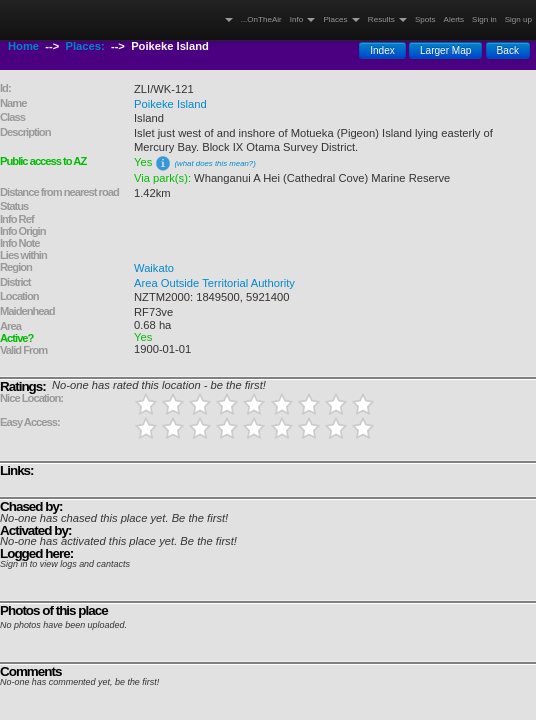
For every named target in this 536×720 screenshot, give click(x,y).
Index (382, 50)
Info (303, 19)
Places (341, 19)
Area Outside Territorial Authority (214, 283)
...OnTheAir (261, 19)
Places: (85, 46)
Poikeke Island (170, 104)
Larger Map (446, 50)
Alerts (454, 19)
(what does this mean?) (214, 163)
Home (23, 46)
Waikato (154, 268)
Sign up (518, 19)
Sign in (484, 19)
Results (387, 19)
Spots (425, 19)
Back (508, 50)
